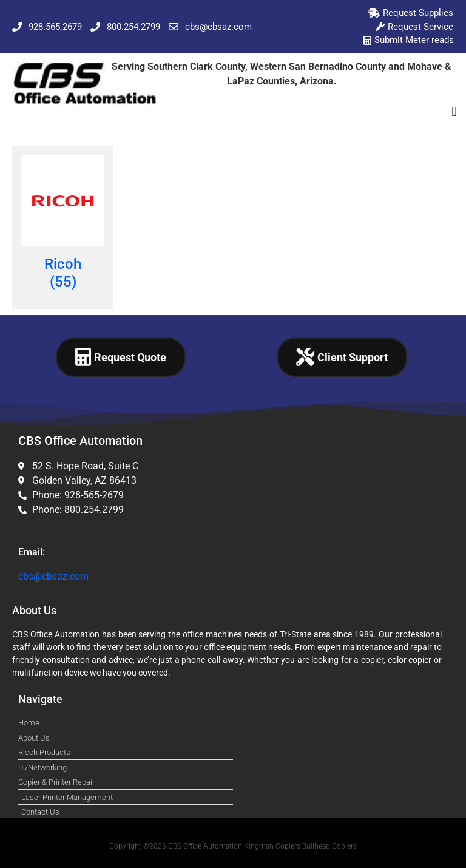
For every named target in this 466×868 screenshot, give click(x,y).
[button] (454, 112)
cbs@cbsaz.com (53, 576)
